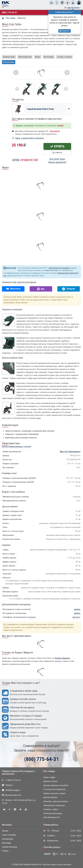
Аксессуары (49, 57)
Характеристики (25, 57)
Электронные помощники (54, 805)
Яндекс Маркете (62, 658)
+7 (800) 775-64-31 (13, 780)
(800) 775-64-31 (9, 12)
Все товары (49, 771)
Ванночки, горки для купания (56, 801)
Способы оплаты (52, 847)
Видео (38, 57)
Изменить (65, 31)
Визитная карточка (13, 795)
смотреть (76, 617)
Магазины (7, 825)
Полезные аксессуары (53, 813)
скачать (77, 609)
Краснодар (7, 843)
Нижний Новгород (9, 847)
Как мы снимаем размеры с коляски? (17, 447)
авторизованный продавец (59, 268)
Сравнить (57, 153)
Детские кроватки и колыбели (56, 785)
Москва (5, 831)
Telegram (9, 785)
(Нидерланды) (70, 452)
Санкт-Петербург (9, 835)
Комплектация (9, 57)
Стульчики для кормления (54, 789)
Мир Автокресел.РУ (52, 817)
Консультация (9, 62)
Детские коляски (50, 781)
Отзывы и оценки (64, 57)
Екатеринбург (8, 839)
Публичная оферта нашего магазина (57, 865)
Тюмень (5, 851)
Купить (57, 146)
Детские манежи (50, 797)
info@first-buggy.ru (13, 790)
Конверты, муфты (51, 809)
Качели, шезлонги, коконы (54, 793)
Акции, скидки (49, 777)
